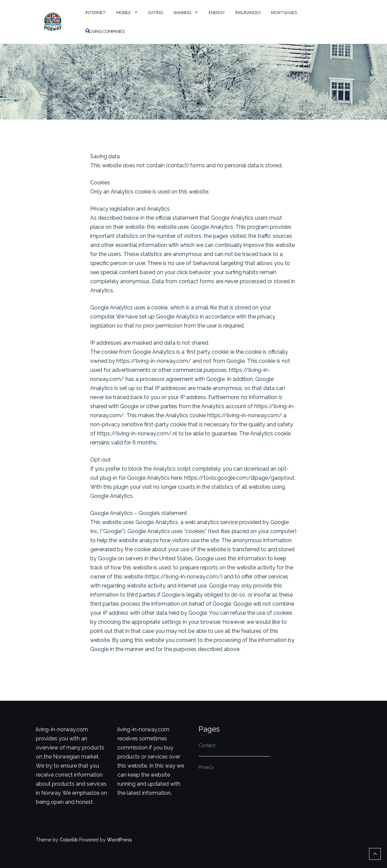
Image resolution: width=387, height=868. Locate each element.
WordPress (119, 840)
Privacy (206, 767)
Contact (207, 745)
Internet (96, 13)
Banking (182, 13)
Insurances (248, 13)
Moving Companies (105, 31)
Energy (217, 13)
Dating (156, 13)
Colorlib (69, 840)
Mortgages (284, 13)
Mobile (124, 13)
